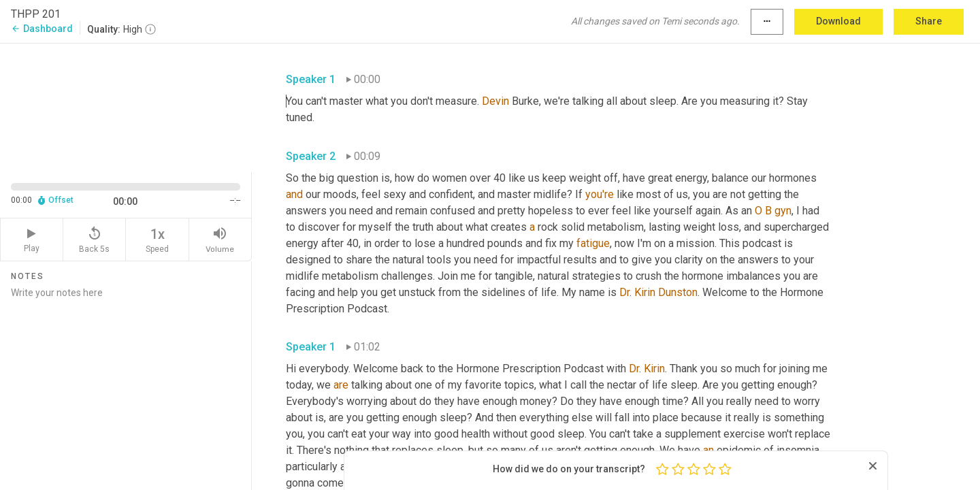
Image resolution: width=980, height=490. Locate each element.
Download (838, 21)
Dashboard (42, 29)
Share (929, 21)
